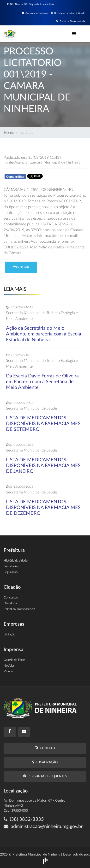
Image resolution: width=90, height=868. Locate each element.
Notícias (26, 133)
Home (9, 133)
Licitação (9, 635)
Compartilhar (15, 177)
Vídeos (8, 672)
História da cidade (16, 561)
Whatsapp (59, 178)
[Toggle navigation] (74, 34)
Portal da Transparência (70, 21)
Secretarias (11, 566)
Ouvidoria (58, 13)
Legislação (11, 572)
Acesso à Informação (35, 13)
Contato (45, 748)
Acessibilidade (76, 13)
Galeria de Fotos (15, 660)
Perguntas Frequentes (45, 776)
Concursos (11, 598)
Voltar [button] (21, 267)
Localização (45, 762)
